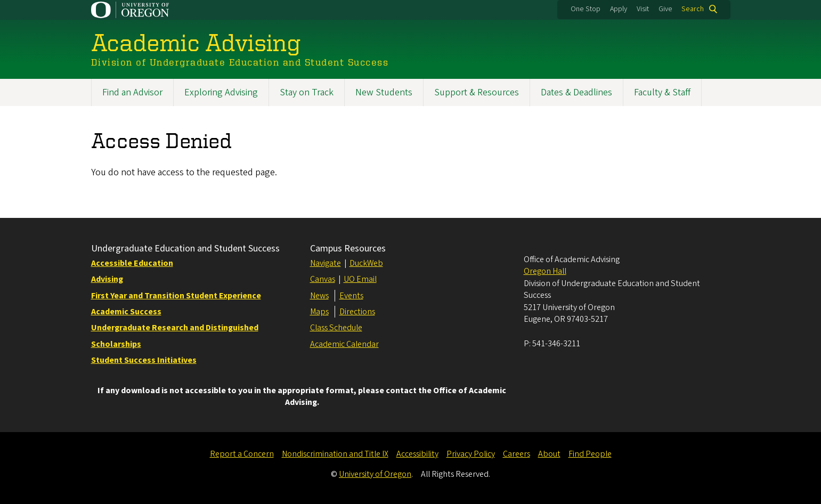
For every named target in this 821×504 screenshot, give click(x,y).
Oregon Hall (545, 271)
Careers (517, 454)
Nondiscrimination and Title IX (335, 454)
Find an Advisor (132, 92)
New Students (384, 92)
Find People (590, 454)
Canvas (323, 279)
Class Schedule (336, 328)
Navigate (326, 263)
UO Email (360, 279)
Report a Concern (242, 454)
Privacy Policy (471, 454)
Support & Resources (477, 92)
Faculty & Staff (662, 92)
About (549, 454)
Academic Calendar (344, 344)
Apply (619, 9)
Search (693, 9)
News (319, 296)
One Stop (586, 9)
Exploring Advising (221, 92)
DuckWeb (366, 263)
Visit (643, 9)
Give (665, 9)
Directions (357, 312)
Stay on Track (307, 92)
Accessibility (417, 454)
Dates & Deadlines (576, 92)
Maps (319, 312)
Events (351, 296)
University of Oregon (375, 474)
